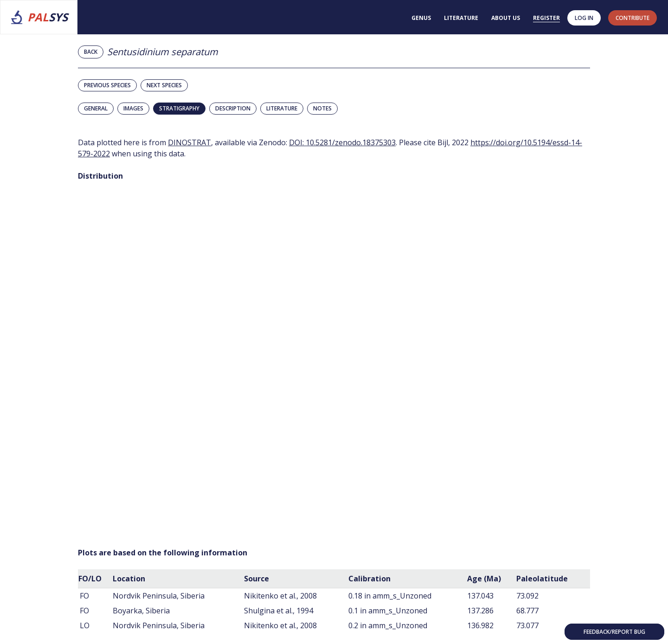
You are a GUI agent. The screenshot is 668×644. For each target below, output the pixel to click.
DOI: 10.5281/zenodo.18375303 (342, 142)
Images (133, 108)
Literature (461, 18)
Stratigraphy (179, 108)
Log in (584, 18)
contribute (633, 18)
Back (91, 52)
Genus (421, 18)
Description (233, 108)
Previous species (107, 85)
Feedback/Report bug (614, 632)
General (96, 108)
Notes (322, 108)
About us (506, 18)
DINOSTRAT (189, 142)
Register (546, 18)
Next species (164, 85)
